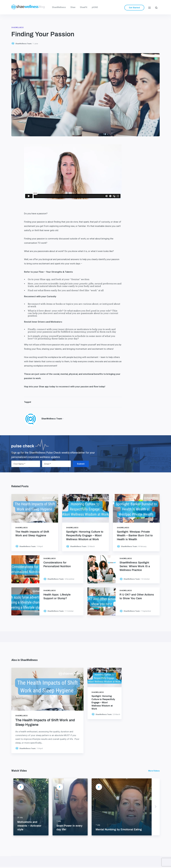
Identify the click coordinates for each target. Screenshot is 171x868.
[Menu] (149, 8)
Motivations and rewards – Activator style (29, 826)
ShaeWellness (59, 7)
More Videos (154, 771)
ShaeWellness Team (23, 44)
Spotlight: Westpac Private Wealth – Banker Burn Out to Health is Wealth (135, 536)
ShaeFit (84, 7)
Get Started (134, 8)
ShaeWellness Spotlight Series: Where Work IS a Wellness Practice (135, 566)
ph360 (95, 7)
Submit (81, 464)
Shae (73, 7)
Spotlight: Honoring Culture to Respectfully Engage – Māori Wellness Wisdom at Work (85, 536)
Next (156, 807)
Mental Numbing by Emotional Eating (119, 830)
